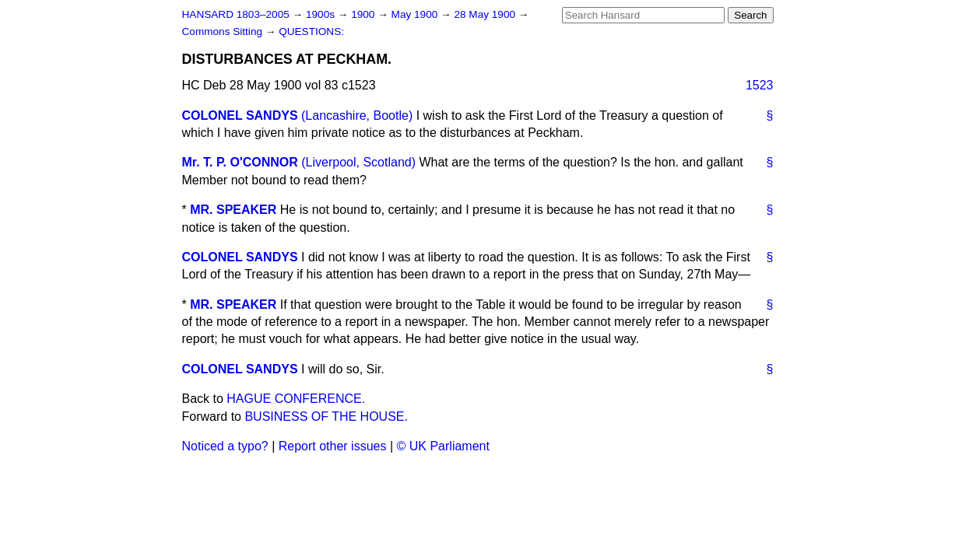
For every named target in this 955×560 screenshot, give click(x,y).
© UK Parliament (443, 446)
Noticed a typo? (225, 446)
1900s (322, 14)
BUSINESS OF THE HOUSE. (326, 416)
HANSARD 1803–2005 (236, 14)
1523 (760, 85)
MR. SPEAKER (233, 210)
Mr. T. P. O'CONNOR (240, 162)
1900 (364, 14)
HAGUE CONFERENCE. (296, 399)
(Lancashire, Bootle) (357, 115)
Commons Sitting (224, 31)
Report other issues (333, 446)
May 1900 (416, 14)
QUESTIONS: (311, 31)
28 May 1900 (486, 14)
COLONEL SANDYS (240, 115)
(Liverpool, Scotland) (358, 162)
